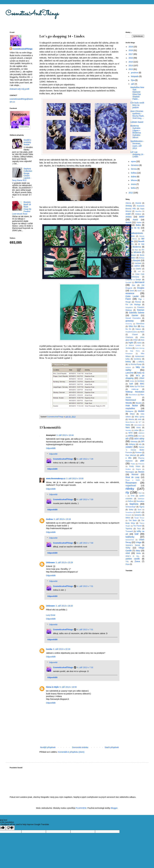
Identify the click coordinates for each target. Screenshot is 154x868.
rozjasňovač (131, 486)
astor (142, 217)
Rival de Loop (132, 477)
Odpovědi (53, 454)
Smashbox (129, 512)
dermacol (140, 282)
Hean (142, 332)
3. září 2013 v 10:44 (65, 435)
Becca (135, 239)
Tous (139, 529)
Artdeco (138, 214)
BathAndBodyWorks (134, 233)
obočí (140, 436)
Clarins (139, 269)
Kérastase (129, 354)
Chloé (135, 340)
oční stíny (139, 439)
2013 (131, 69)
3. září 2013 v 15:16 (62, 519)
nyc (143, 430)
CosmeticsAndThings (32, 14)
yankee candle (133, 559)
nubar (136, 430)
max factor (132, 406)
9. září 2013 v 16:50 (68, 687)
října (133, 80)
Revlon (141, 472)
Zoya (128, 564)
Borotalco (132, 258)
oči (127, 439)
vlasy (138, 551)
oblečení (141, 433)
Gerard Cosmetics (133, 318)
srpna (134, 161)
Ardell (128, 214)
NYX (131, 433)
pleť (142, 461)
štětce (128, 518)
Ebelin (140, 291)
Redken (128, 469)
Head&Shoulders (131, 332)
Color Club (140, 274)
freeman (141, 310)
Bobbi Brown (131, 255)
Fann (128, 299)
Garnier (135, 315)
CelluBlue (129, 269)
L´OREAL (141, 362)
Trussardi (129, 531)
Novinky (128, 430)
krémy (128, 362)
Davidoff (128, 282)
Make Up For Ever (137, 386)
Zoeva (137, 561)
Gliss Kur (133, 326)
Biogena (128, 250)
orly (140, 444)
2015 (131, 62)
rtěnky (130, 489)
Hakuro (138, 329)
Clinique (129, 271)
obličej (131, 436)
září (133, 84)
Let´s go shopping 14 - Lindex (137, 154)
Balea (138, 225)
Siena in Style (52, 687)
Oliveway (134, 442)
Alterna (128, 203)
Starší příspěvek (112, 747)
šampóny (138, 515)
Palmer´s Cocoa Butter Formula (135, 450)
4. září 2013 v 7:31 (85, 586)
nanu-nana (138, 425)
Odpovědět (51, 448)
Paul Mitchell (131, 455)
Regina (138, 469)
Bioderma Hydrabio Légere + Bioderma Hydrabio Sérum (136, 132)
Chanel (135, 335)
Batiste (132, 236)
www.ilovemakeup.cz (56, 478)
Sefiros (131, 501)
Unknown (50, 562)
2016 (131, 58)
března (134, 180)
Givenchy (129, 324)
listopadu (135, 76)
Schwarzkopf (131, 507)
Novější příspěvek (48, 747)
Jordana (129, 348)
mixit (140, 419)
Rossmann (131, 483)
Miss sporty (140, 417)
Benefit (141, 241)
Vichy (128, 548)
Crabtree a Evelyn (133, 280)
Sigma (142, 507)
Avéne (139, 223)
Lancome (130, 373)
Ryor (140, 493)
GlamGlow (140, 324)
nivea (138, 428)
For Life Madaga (133, 305)
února (134, 184)
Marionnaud (131, 400)
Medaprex (129, 411)
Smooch (128, 515)
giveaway (130, 321)
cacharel (138, 263)
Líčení (142, 378)
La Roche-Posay (135, 364)
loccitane (141, 381)
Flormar (138, 302)
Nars (128, 427)
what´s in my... (133, 556)
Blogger (114, 808)
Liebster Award (137, 122)
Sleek (139, 510)
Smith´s (139, 512)
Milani (132, 414)
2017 (131, 54)
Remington (130, 472)
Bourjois (137, 260)
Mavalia (139, 403)
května (134, 173)
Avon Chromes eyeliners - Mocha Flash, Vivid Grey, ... (137, 115)
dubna (134, 177)
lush (131, 384)
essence (130, 293)
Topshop (129, 529)
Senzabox (140, 501)
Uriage (139, 542)
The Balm (133, 520)
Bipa (136, 250)
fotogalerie (129, 307)
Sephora (134, 504)
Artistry (129, 217)
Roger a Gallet (133, 480)
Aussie (128, 222)
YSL (127, 562)
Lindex (132, 381)
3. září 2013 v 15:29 (64, 562)
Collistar (128, 274)
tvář (137, 534)
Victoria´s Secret (133, 545)
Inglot (131, 343)
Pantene (138, 453)
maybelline (130, 408)
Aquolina (138, 211)
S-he (133, 496)
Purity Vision (135, 466)
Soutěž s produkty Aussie (27, 142)
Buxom (128, 263)
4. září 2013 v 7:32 (85, 667)
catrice (137, 266)
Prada (133, 464)
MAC (142, 384)
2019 (131, 47)
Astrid (135, 220)
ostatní (129, 447)
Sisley (131, 510)
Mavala (129, 403)
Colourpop (135, 277)
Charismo (129, 337)
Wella (139, 553)
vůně (128, 553)
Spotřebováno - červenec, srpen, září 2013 (137, 145)
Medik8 (141, 411)
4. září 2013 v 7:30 (85, 499)
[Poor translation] (10, 828)
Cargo (128, 266)
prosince (135, 73)
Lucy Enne (51, 615)
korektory (137, 359)
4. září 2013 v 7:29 (85, 459)
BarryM (128, 231)
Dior (134, 285)
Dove (132, 291)
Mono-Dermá (130, 422)
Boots (142, 255)
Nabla (128, 425)
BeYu (131, 244)
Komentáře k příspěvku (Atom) (71, 752)
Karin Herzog (140, 348)
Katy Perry (135, 351)
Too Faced (137, 526)
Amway (129, 206)
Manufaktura (133, 395)
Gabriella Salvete (137, 313)
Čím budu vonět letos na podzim (137, 105)
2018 (131, 50)
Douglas (141, 288)
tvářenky (130, 537)
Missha (131, 419)
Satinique (141, 499)
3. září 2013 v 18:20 (64, 606)
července (135, 165)
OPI (143, 441)
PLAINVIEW (81, 808)
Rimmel (135, 474)
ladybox (128, 367)
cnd (139, 271)
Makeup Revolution (135, 392)
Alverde (138, 203)
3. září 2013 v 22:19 (62, 649)
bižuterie (137, 252)
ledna (133, 188)
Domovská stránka (80, 747)
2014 (131, 66)
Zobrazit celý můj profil (19, 89)
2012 (131, 193)
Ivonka (49, 649)
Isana (139, 343)
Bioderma (137, 247)
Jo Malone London (133, 345)
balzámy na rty (133, 228)
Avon (128, 225)
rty (127, 492)
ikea (143, 340)
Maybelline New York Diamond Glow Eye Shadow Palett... (137, 93)
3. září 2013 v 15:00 (75, 478)
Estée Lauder (132, 296)
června (134, 169)
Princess (141, 464)
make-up (135, 389)
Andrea (49, 519)
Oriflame (132, 444)
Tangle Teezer (139, 518)
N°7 (140, 422)
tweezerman (130, 540)
